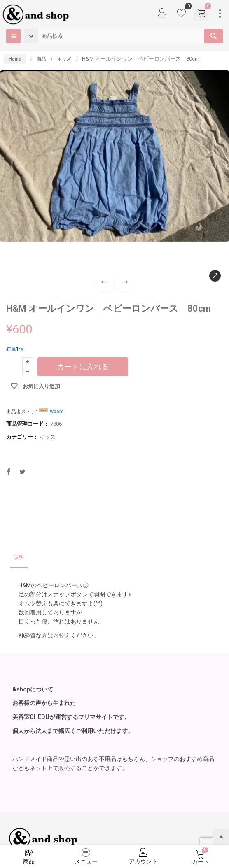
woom (57, 354)
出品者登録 (19, 808)
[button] (125, 225)
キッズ (48, 379)
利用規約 (47, 808)
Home (15, 59)
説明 (19, 500)
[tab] (19, 500)
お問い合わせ (78, 808)
